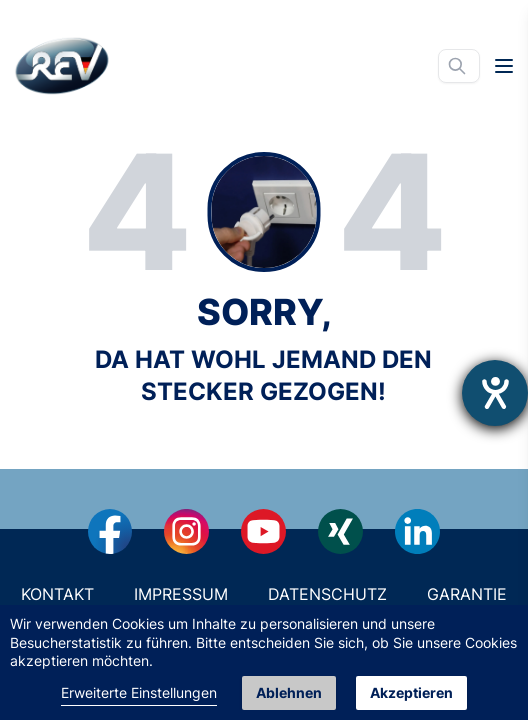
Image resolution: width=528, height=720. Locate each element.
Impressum (181, 594)
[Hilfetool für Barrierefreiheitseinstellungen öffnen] (495, 393)
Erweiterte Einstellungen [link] (139, 692)
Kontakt (57, 594)
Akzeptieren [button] (411, 692)
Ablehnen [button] (289, 692)
